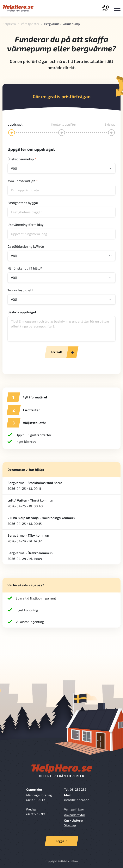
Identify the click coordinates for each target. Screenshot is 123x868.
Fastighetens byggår (23, 203)
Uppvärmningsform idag (26, 224)
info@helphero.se (77, 800)
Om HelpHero (73, 820)
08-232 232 (78, 789)
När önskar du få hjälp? (25, 268)
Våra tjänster (30, 24)
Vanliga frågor (74, 809)
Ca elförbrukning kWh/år (26, 246)
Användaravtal (75, 815)
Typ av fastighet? (20, 290)
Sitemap (70, 825)
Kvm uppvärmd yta (23, 181)
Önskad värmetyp (22, 159)
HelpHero (9, 24)
